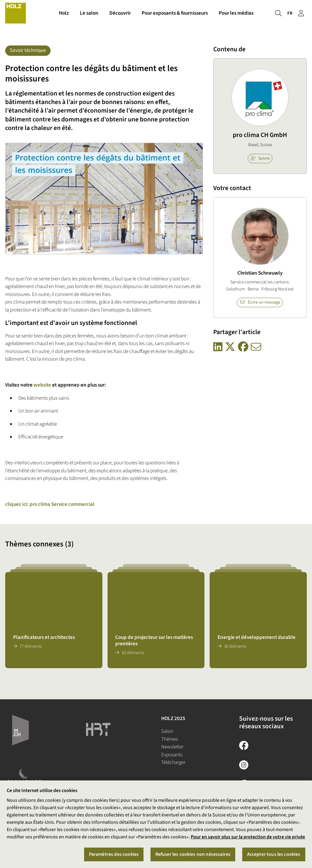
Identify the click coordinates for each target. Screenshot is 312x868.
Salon (167, 731)
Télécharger (173, 762)
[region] (156, 824)
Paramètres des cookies (114, 854)
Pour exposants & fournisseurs (175, 15)
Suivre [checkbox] (260, 158)
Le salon (89, 15)
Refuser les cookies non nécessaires (193, 854)
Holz (64, 15)
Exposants (172, 755)
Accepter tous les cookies (274, 854)
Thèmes (170, 739)
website (42, 385)
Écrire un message (260, 302)
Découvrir (120, 15)
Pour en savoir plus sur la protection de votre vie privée (248, 837)
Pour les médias (236, 15)
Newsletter (172, 747)
